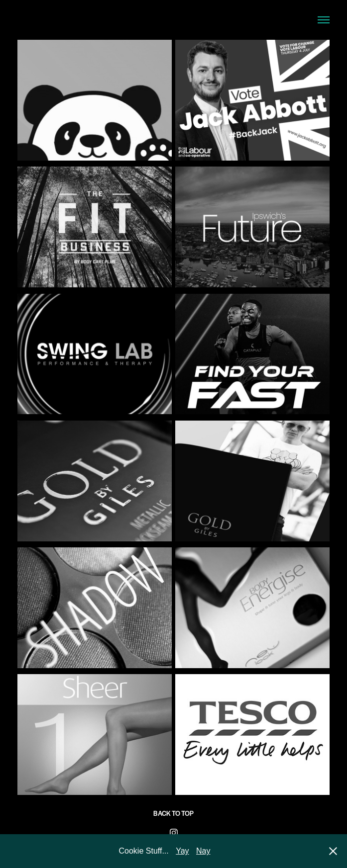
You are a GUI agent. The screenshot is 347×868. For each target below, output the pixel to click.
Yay (182, 851)
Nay (203, 851)
